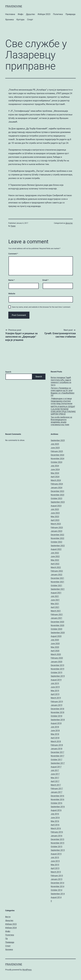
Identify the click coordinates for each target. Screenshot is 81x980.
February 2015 (57, 876)
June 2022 (55, 556)
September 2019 (58, 676)
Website (12, 294)
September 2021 (58, 589)
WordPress (27, 970)
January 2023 (56, 531)
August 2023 (56, 506)
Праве (13, 226)
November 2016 (57, 799)
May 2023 (55, 517)
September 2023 (58, 502)
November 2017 (57, 756)
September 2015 (58, 850)
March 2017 (56, 785)
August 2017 (56, 767)
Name (11, 280)
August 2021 (56, 593)
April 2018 (55, 738)
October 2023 (56, 498)
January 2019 (56, 705)
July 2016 (55, 814)
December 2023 (57, 491)
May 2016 (55, 821)
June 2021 (55, 600)
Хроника (9, 20)
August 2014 (56, 897)
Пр (6, 938)
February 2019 (57, 702)
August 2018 (56, 723)
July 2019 (55, 683)
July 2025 (55, 444)
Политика (58, 14)
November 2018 (57, 712)
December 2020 (57, 622)
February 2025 (57, 451)
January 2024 (56, 488)
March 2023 (56, 524)
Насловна (10, 14)
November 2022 (57, 538)
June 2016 (55, 818)
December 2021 (57, 578)
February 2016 (57, 832)
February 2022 (57, 571)
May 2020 (55, 647)
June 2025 (55, 448)
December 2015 (57, 839)
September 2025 (58, 440)
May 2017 (55, 778)
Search (8, 372)
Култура (20, 20)
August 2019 (56, 680)
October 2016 (56, 803)
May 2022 (55, 560)
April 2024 (55, 477)
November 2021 (57, 582)
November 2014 (57, 886)
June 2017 (55, 774)
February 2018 (57, 745)
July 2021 (55, 596)
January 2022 (56, 575)
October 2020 (56, 629)
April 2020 (55, 651)
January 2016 (56, 836)
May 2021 (55, 604)
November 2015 (57, 843)
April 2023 (55, 520)
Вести (8, 917)
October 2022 (56, 542)
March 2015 (56, 872)
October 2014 (56, 890)
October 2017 (56, 760)
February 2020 (57, 658)
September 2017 (58, 763)
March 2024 (56, 480)
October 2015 (56, 847)
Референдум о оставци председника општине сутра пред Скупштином (61, 401)
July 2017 (55, 770)
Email (46, 280)
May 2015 (55, 865)
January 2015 (56, 879)
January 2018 (56, 749)
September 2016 (58, 807)
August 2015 (56, 854)
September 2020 (58, 633)
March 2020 (56, 654)
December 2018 (57, 709)
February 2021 (57, 614)
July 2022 (55, 553)
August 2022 (56, 549)
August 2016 (56, 810)
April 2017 (55, 781)
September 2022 (58, 546)
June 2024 (55, 469)
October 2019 (56, 672)
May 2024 (55, 473)
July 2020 (55, 640)
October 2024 (56, 462)
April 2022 (55, 564)
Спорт (30, 20)
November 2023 (57, 495)
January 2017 (56, 792)
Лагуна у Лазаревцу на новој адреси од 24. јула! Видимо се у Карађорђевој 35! (62, 392)
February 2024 (57, 484)
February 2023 (57, 527)
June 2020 (55, 643)
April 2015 (55, 868)
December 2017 (57, 752)
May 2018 (55, 734)
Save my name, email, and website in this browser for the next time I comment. (41, 307)
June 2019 (55, 687)
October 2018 (56, 716)
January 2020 (56, 662)
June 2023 (55, 513)
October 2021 (56, 585)
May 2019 (55, 691)
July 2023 (55, 509)
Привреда (70, 14)
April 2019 (55, 694)
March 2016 (56, 828)
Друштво (30, 14)
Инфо (21, 14)
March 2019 (56, 698)
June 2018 (55, 730)
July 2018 (55, 727)
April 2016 (55, 825)
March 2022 (56, 567)
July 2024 (55, 466)
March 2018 (56, 741)
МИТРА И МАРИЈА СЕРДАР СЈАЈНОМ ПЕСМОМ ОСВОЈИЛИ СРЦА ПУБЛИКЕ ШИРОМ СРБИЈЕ (63, 410)
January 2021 (56, 618)
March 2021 (56, 611)
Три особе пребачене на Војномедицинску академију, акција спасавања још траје (61, 421)
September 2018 (58, 720)
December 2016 (57, 796)
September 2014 (58, 894)
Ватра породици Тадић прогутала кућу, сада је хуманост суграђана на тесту (61, 381)
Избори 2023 (44, 14)
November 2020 (57, 625)
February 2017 (57, 788)
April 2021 (55, 607)
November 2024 (57, 458)
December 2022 (57, 535)
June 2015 (55, 861)
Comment (13, 254)
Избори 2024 (11, 928)
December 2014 (57, 883)
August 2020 (56, 636)
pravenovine (14, 6)
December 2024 (57, 455)
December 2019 (57, 665)
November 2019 (57, 669)
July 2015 (55, 857)
